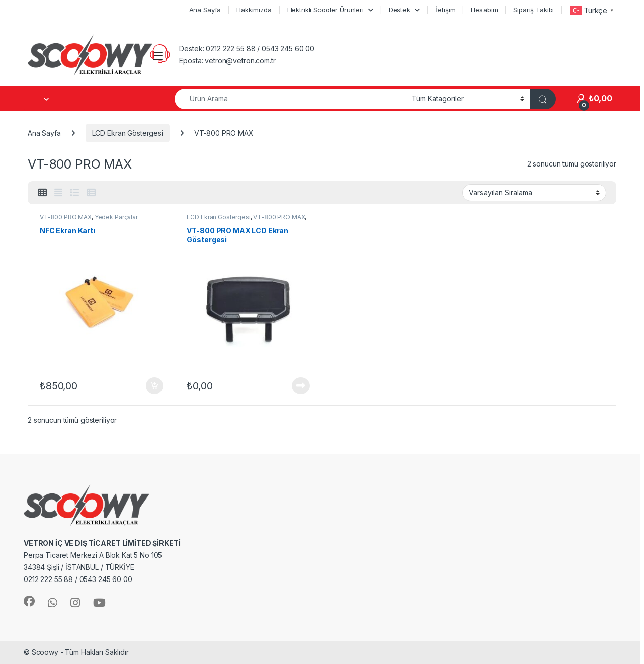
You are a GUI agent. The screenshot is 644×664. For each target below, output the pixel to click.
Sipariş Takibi (534, 10)
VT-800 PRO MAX (66, 217)
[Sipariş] (534, 193)
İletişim (446, 10)
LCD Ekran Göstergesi (128, 133)
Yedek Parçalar (116, 217)
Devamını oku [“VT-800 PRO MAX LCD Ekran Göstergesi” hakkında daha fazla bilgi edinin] (301, 386)
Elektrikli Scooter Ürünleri (326, 10)
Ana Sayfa (205, 10)
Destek (399, 10)
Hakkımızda (254, 10)
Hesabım (484, 10)
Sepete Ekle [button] (154, 386)
